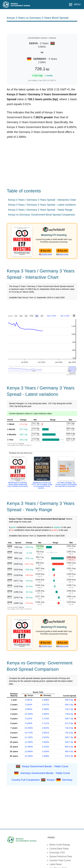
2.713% (46, 719)
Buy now (45, 251)
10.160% (29, 714)
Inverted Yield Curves (60, 860)
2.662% (46, 714)
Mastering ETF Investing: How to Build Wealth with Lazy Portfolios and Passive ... (18, 485)
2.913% (46, 737)
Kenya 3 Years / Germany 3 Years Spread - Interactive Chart (42, 200)
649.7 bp (69, 719)
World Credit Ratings (60, 845)
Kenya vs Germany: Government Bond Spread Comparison (42, 215)
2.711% (46, 723)
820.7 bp (69, 737)
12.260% (29, 747)
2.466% (46, 700)
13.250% (29, 756)
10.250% (29, 728)
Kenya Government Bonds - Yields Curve (45, 766)
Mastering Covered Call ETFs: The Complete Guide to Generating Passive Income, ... (42, 485)
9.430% (29, 723)
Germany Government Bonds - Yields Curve (45, 773)
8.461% (29, 700)
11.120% (29, 737)
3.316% (46, 747)
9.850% (29, 709)
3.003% (46, 742)
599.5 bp (69, 700)
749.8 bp (69, 714)
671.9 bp (69, 723)
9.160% (29, 705)
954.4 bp (69, 751)
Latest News (56, 864)
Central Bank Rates (59, 849)
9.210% (29, 719)
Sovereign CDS (57, 853)
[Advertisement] (42, 27)
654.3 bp (69, 705)
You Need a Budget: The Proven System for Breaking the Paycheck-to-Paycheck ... (66, 484)
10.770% (29, 733)
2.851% (46, 733)
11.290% (29, 742)
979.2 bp (69, 756)
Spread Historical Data (61, 856)
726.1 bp (69, 709)
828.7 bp (69, 742)
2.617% (46, 705)
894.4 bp (69, 747)
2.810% (46, 728)
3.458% (46, 756)
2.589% (46, 709)
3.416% (46, 751)
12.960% (29, 751)
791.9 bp (69, 733)
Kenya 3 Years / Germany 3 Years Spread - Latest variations (42, 205)
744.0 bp (69, 728)
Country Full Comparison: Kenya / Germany (42, 780)
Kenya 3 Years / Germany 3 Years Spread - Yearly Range (40, 210)
